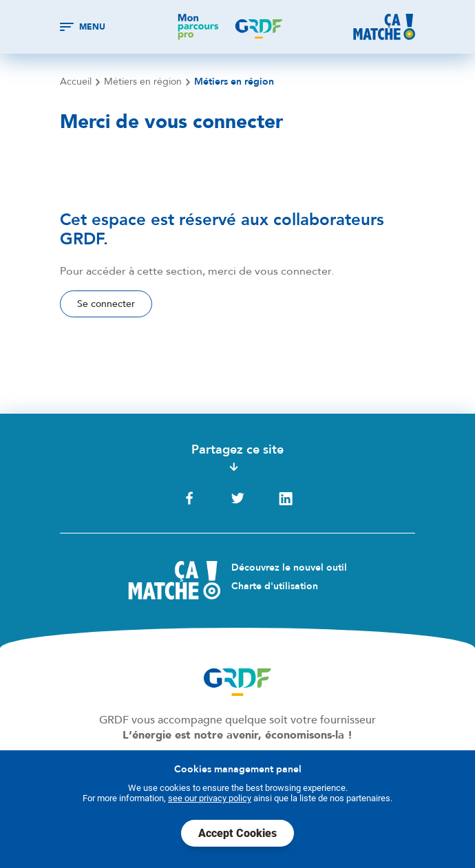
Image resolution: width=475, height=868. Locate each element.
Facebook (189, 498)
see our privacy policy (210, 798)
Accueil (76, 82)
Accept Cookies (237, 833)
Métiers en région (143, 82)
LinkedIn (286, 498)
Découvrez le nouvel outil (289, 568)
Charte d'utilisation (275, 586)
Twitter (237, 498)
